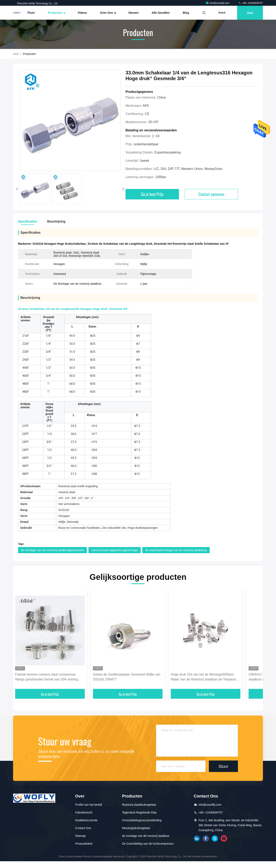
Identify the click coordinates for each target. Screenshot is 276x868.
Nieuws (133, 13)
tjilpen (215, 838)
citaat (250, 13)
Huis (16, 54)
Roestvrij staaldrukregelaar (139, 805)
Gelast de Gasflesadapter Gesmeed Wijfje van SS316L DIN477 (127, 677)
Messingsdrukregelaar (136, 828)
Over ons (108, 13)
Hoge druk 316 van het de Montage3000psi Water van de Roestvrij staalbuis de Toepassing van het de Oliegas (205, 677)
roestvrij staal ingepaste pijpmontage (115, 550)
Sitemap (80, 836)
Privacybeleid (84, 844)
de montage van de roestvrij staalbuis (146, 836)
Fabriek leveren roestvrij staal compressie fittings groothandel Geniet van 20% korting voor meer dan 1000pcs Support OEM (46, 677)
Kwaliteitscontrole (86, 820)
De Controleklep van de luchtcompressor (148, 844)
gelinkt (197, 838)
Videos (82, 13)
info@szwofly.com (218, 3)
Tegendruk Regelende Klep (139, 812)
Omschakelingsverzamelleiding (142, 820)
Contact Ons (83, 828)
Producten (56, 13)
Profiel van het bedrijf (89, 805)
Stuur (223, 766)
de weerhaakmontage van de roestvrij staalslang (176, 550)
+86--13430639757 (251, 3)
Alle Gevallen (161, 13)
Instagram (224, 838)
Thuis (31, 13)
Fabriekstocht (84, 812)
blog (186, 13)
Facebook (206, 838)
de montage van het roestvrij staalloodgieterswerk (52, 550)
